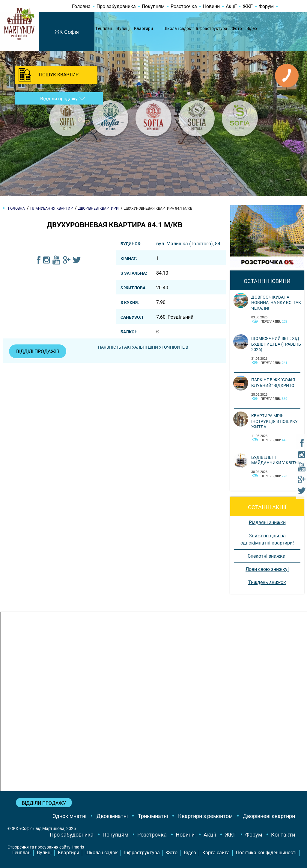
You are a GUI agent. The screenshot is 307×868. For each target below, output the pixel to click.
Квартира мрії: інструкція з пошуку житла (274, 421)
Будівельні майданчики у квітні (275, 460)
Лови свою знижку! (267, 569)
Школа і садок (177, 28)
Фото (237, 28)
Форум (266, 6)
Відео (252, 28)
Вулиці (123, 28)
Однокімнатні (69, 816)
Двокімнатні (112, 816)
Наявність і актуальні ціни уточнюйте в (143, 347)
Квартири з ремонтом (205, 816)
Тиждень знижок (267, 582)
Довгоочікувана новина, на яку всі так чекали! (276, 303)
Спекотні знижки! (267, 556)
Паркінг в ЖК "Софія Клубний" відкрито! (273, 382)
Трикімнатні (153, 816)
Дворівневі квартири (269, 816)
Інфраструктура (212, 28)
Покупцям (153, 6)
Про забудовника (116, 6)
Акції (231, 6)
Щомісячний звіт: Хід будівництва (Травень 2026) (276, 344)
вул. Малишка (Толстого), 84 (188, 244)
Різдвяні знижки (267, 523)
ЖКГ (248, 6)
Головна (81, 6)
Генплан (104, 28)
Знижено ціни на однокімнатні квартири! (267, 539)
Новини (211, 6)
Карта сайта (216, 853)
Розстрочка (184, 6)
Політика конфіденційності (266, 853)
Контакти (283, 835)
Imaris (78, 847)
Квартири (143, 28)
